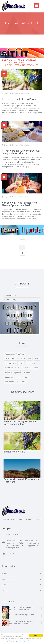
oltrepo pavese (11, 363)
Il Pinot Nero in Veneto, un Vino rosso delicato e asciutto (21, 623)
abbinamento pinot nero (14, 354)
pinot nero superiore (13, 372)
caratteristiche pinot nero (15, 359)
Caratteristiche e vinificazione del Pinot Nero (22, 481)
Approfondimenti (8, 579)
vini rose (25, 377)
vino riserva (10, 382)
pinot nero (31, 363)
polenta (27, 372)
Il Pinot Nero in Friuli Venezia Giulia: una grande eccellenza (21, 152)
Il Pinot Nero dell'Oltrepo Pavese (19, 99)
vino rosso (21, 382)
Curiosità (5, 590)
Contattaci (10, 554)
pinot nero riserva (12, 368)
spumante (9, 377)
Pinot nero (11, 295)
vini (17, 377)
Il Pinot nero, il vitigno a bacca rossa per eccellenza (20, 423)
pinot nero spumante (30, 368)
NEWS (4, 585)
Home (4, 28)
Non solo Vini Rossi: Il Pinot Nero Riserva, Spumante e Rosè (19, 204)
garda (37, 359)
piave (22, 363)
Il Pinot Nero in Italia (14, 452)
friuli (30, 359)
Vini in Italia (11, 300)
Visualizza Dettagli (20, 642)
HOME (4, 573)
